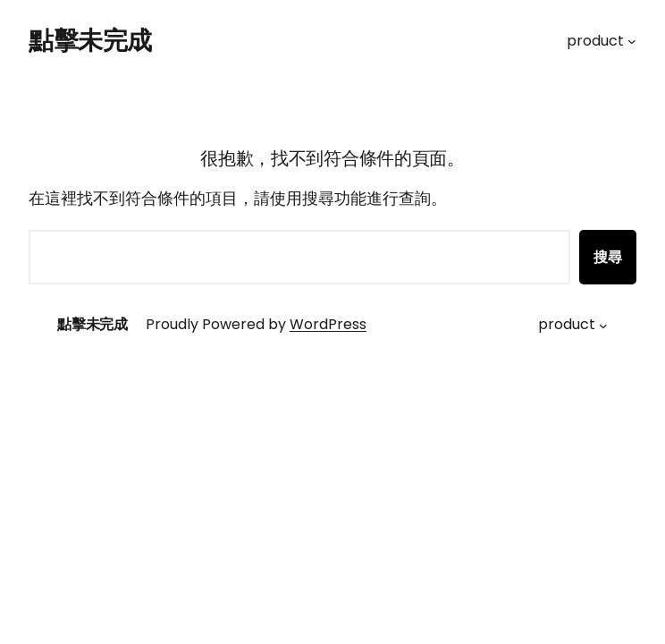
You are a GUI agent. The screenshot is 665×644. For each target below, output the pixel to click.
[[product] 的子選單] (632, 41)
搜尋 (608, 257)
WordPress (328, 324)
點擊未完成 (90, 41)
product (595, 41)
